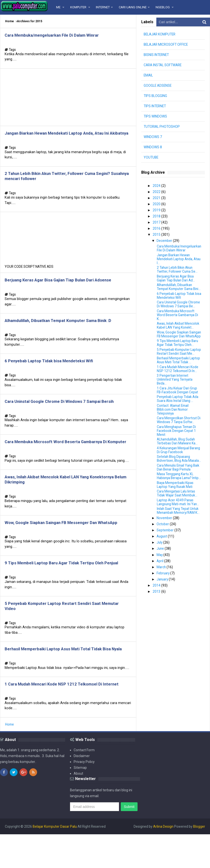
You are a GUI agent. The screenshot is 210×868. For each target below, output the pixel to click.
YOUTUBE (151, 157)
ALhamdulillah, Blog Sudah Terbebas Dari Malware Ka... (178, 456)
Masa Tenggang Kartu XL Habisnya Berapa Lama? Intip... (176, 496)
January (164, 600)
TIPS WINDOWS (155, 116)
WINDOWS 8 (153, 147)
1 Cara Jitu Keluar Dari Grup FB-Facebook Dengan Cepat (178, 404)
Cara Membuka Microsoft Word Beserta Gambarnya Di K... (179, 321)
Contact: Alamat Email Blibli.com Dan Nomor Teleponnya (174, 424)
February (164, 594)
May (160, 576)
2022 (157, 192)
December (165, 239)
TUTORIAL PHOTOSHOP (162, 127)
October (163, 546)
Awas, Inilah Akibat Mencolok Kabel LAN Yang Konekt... (179, 332)
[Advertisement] (68, 99)
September (166, 552)
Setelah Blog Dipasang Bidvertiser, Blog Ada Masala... (174, 475)
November (165, 540)
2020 (157, 204)
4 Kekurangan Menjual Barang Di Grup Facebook (176, 464)
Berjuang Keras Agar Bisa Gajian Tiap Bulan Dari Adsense (62, 291)
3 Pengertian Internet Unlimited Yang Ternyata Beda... (176, 394)
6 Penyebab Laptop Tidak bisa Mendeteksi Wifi (52, 374)
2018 (157, 215)
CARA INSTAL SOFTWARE (164, 65)
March (162, 588)
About (78, 807)
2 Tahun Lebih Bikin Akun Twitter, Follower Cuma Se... (178, 272)
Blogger (199, 860)
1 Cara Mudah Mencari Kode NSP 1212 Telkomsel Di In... (178, 383)
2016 (157, 227)
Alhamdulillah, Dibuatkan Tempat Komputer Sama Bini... (176, 291)
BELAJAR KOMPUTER (160, 34)
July (160, 564)
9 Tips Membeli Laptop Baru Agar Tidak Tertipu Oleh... (178, 353)
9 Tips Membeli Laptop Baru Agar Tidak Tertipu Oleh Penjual (66, 587)
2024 (157, 186)
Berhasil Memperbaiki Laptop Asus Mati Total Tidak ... (179, 375)
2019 (157, 210)
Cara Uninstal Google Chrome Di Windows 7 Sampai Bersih (64, 416)
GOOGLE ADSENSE (158, 86)
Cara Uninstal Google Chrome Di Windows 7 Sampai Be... (179, 311)
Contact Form (84, 784)
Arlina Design (163, 860)
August (163, 558)
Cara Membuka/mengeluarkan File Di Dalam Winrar (56, 36)
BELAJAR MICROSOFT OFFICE (167, 44)
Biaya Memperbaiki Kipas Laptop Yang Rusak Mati (176, 507)
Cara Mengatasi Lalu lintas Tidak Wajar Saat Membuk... (178, 515)
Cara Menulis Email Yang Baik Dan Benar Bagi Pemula (180, 485)
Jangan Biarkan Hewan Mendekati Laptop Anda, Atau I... (176, 261)
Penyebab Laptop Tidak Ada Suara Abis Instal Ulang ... (179, 413)
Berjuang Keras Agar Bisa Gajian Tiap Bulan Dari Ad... (177, 281)
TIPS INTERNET (155, 106)
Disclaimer (82, 790)
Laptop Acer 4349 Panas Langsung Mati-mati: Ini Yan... (179, 524)
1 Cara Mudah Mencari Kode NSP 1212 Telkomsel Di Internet (66, 717)
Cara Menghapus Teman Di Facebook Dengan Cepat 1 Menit (178, 445)
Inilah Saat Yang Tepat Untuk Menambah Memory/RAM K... (180, 533)
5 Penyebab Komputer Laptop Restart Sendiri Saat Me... (178, 364)
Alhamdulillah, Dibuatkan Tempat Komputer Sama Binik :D (63, 333)
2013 (157, 612)
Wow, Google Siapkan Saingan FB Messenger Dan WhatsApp (65, 546)
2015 (157, 234)
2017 (157, 222)
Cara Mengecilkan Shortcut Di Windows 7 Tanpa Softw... (180, 434)
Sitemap (80, 801)
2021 (157, 198)
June (161, 570)
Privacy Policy (84, 795)
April (161, 582)
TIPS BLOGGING (156, 96)
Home (10, 21)
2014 (157, 606)
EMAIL (149, 75)
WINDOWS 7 (153, 137)
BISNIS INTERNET (157, 55)
